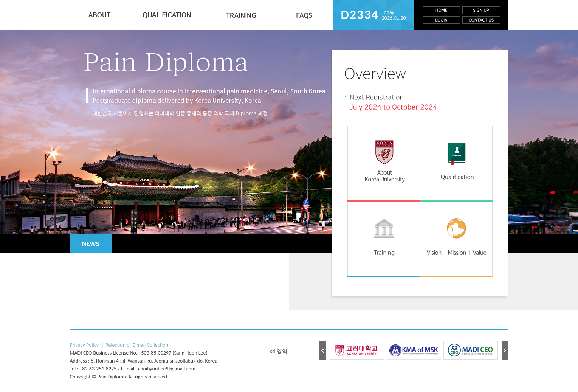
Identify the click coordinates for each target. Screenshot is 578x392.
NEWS (91, 244)
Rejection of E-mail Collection (137, 345)
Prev (323, 350)
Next (505, 350)
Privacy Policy (84, 345)
